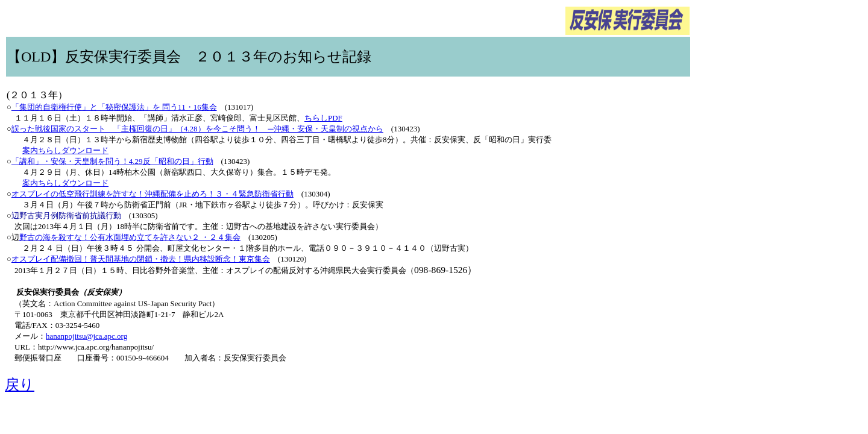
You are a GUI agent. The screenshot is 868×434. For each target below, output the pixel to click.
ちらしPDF (323, 118)
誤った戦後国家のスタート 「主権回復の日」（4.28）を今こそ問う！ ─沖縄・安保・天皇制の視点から (197, 129)
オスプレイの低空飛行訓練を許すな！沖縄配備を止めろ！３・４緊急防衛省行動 (153, 194)
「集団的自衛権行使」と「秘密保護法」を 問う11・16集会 (114, 107)
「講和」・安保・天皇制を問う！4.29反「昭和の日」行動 (112, 161)
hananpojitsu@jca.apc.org (86, 336)
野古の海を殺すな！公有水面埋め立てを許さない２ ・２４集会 (130, 237)
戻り (20, 385)
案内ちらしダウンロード (65, 150)
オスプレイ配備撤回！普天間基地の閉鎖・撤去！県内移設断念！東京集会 (141, 259)
